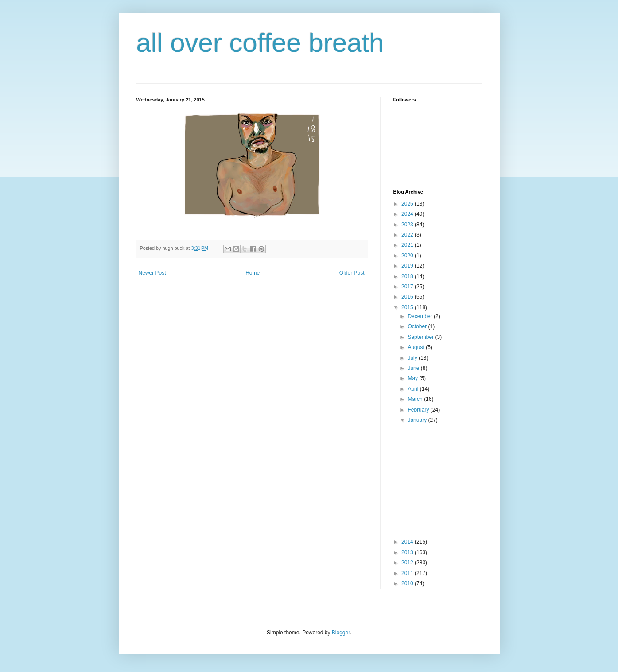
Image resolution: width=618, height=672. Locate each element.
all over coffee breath (260, 43)
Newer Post (152, 273)
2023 (408, 225)
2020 (408, 256)
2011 (408, 573)
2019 (408, 266)
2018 (408, 276)
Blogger (341, 633)
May (413, 378)
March (416, 399)
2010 (408, 583)
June (414, 368)
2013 (408, 552)
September (421, 337)
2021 (408, 245)
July (413, 358)
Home (253, 273)
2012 (408, 563)
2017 (408, 287)
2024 (408, 214)
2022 (408, 235)
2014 (408, 542)
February (419, 410)
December (421, 316)
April (414, 389)
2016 (408, 297)
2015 (408, 307)
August (417, 347)
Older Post (352, 273)
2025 (408, 204)
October (418, 326)
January (418, 420)
